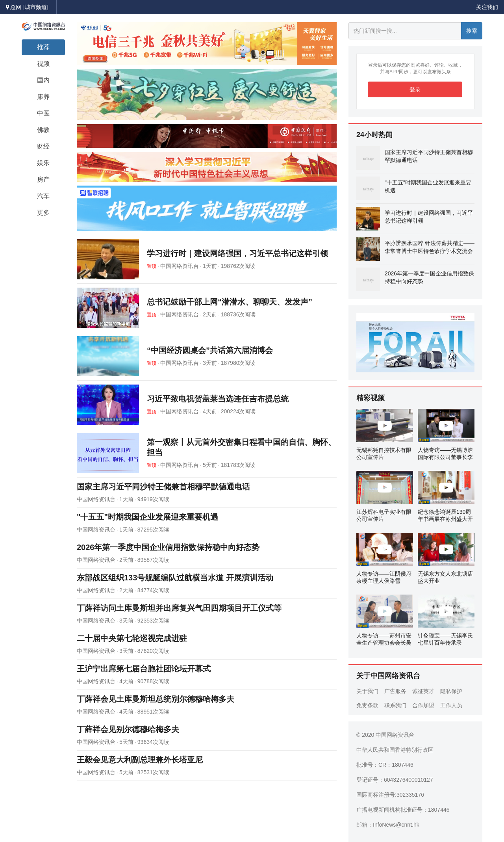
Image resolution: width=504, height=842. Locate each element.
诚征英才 (423, 691)
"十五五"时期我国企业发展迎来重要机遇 (147, 517)
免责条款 (367, 705)
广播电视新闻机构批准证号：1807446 (403, 810)
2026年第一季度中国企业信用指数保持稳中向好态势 (168, 547)
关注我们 (487, 7)
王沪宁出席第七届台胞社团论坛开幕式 (144, 669)
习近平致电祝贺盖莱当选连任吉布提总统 (218, 399)
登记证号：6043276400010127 (395, 780)
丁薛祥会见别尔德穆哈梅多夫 (128, 729)
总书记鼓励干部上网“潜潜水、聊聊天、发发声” (230, 302)
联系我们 (395, 705)
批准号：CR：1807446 (385, 765)
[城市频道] (36, 7)
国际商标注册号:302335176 (390, 795)
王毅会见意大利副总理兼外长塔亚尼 (140, 760)
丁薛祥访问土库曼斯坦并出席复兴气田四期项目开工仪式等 (179, 608)
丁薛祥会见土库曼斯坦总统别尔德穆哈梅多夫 (156, 699)
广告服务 (395, 691)
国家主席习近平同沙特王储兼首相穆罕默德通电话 (163, 487)
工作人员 (451, 705)
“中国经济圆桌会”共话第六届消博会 (210, 350)
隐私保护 (451, 691)
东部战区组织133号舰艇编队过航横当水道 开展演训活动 (175, 578)
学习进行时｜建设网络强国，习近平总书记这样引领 (237, 253)
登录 (415, 89)
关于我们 (367, 691)
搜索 (472, 31)
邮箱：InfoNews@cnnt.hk (388, 825)
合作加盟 (423, 705)
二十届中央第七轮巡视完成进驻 (132, 638)
